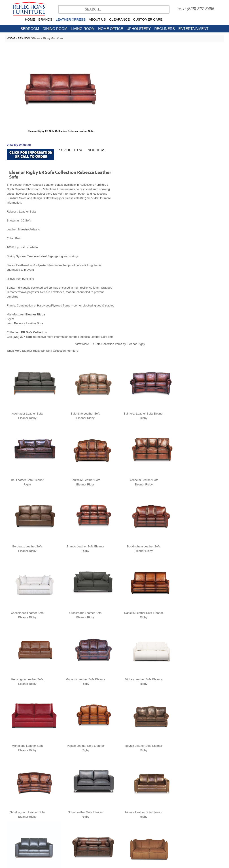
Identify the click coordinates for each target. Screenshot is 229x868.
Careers (106, 833)
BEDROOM (30, 29)
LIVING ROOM (83, 29)
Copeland (161, 810)
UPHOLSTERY (139, 29)
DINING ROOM (55, 29)
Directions (161, 833)
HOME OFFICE (111, 29)
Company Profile (89, 833)
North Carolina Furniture (70, 815)
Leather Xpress (181, 810)
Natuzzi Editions (112, 810)
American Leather (139, 810)
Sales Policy (120, 833)
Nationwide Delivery (141, 833)
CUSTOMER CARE (148, 19)
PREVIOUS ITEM (178, 50)
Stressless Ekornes (84, 810)
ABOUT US (97, 19)
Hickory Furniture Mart (163, 815)
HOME (30, 19)
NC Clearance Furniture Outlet (108, 815)
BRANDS (46, 19)
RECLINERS (165, 29)
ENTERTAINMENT (193, 29)
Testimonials (69, 833)
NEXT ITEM (204, 50)
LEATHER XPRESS (71, 19)
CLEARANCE (119, 19)
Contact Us (138, 815)
